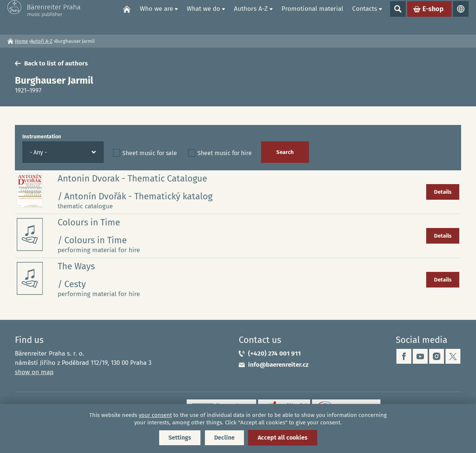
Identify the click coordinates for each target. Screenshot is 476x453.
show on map (34, 372)
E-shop (433, 17)
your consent (155, 415)
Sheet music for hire (225, 153)
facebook (404, 356)
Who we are (156, 17)
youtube (420, 356)
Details (443, 192)
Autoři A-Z (41, 41)
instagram (437, 356)
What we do (203, 17)
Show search (398, 17)
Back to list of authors (56, 63)
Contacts (365, 17)
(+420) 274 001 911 (274, 354)
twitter (453, 356)
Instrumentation (42, 137)
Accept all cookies (283, 438)
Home (127, 17)
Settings (180, 438)
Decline (224, 438)
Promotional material (312, 17)
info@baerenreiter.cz (278, 365)
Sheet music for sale (150, 153)
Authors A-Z (251, 17)
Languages (461, 17)
